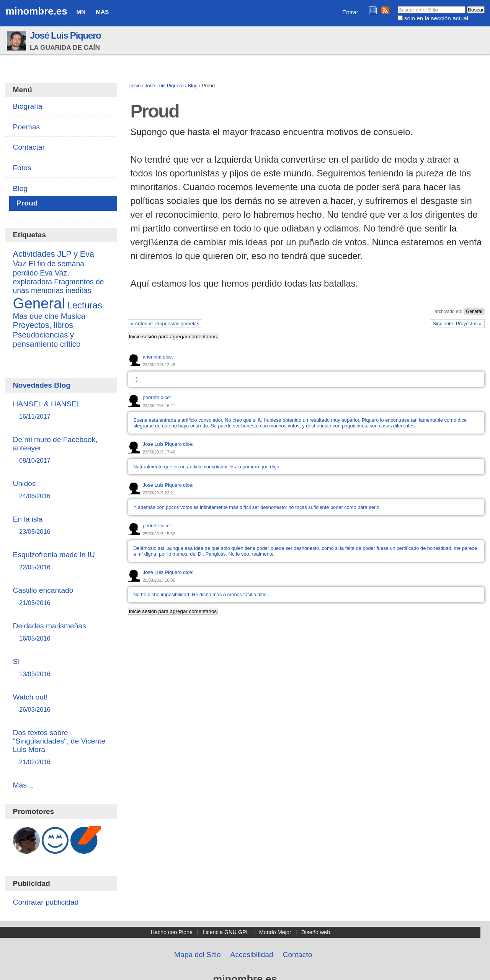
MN (81, 12)
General (474, 311)
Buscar (397, 6)
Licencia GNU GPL (226, 932)
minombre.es (36, 11)
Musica (73, 316)
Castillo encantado (61, 597)
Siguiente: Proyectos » (457, 324)
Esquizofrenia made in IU (61, 561)
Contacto (298, 955)
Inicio (135, 86)
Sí (61, 668)
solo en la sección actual (436, 18)
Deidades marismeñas (61, 632)
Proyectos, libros (43, 325)
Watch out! (61, 704)
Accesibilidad (252, 955)
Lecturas (85, 305)
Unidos (61, 490)
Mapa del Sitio (198, 955)
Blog (193, 86)
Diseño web (316, 932)
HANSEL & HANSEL (61, 410)
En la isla (61, 526)
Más (102, 12)
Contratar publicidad (46, 902)
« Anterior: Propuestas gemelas (165, 324)
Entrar (350, 12)
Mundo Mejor (275, 932)
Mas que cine (36, 316)
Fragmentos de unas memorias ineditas (59, 286)
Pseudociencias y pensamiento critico (47, 339)
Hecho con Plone (171, 932)
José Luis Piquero (65, 35)
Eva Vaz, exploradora (41, 277)
